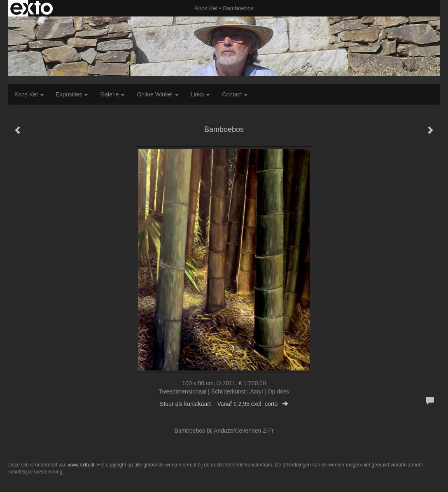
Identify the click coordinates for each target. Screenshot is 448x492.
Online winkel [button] (157, 94)
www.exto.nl (81, 465)
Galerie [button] (112, 94)
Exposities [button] (72, 94)
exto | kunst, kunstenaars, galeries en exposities (31, 8)
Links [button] (200, 94)
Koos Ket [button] (29, 94)
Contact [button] (235, 94)
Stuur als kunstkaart (224, 404)
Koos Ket (206, 8)
